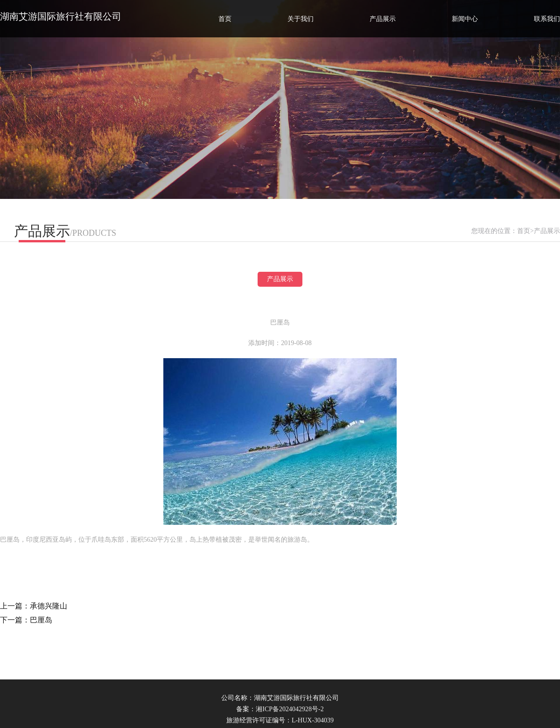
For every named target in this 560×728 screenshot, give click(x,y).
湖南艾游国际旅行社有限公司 (61, 16)
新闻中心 (465, 19)
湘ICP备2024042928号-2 (290, 709)
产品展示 (383, 19)
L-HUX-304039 (313, 720)
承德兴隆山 (49, 606)
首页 (225, 19)
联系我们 (547, 19)
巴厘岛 (41, 620)
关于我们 (301, 19)
